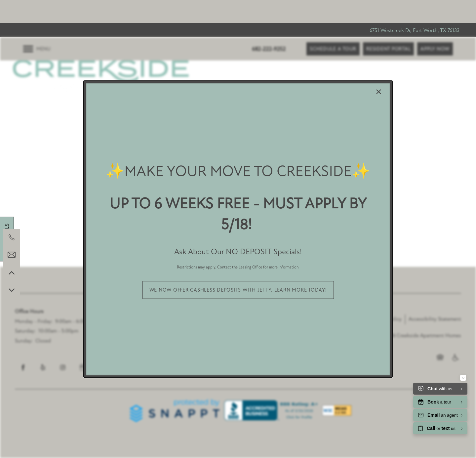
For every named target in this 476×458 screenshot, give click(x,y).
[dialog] (238, 229)
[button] (238, 290)
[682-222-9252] (12, 237)
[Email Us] (12, 255)
